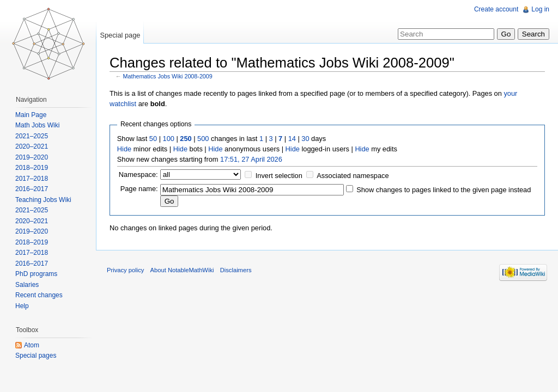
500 (203, 139)
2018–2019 (32, 168)
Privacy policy (125, 270)
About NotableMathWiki (182, 270)
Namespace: (138, 174)
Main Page (31, 115)
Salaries (27, 285)
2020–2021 (32, 146)
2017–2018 (32, 179)
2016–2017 (32, 189)
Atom (32, 345)
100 (169, 139)
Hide (124, 149)
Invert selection (279, 176)
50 (153, 139)
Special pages (36, 356)
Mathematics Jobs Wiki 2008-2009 (168, 76)
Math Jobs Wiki (37, 125)
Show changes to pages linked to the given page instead (444, 190)
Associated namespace (353, 176)
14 (292, 139)
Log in (540, 9)
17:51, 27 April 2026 (251, 159)
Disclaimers (236, 270)
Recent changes (39, 295)
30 (305, 139)
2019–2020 (32, 157)
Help (22, 306)
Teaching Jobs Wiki (43, 200)
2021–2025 (32, 136)
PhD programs (36, 274)
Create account (496, 9)
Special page (120, 35)
